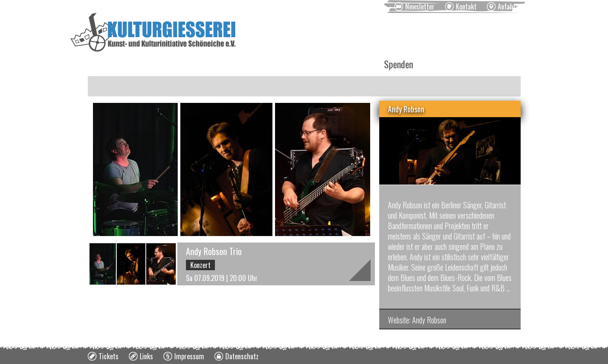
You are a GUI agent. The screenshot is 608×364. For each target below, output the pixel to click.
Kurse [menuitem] (229, 64)
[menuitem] (414, 6)
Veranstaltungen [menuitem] (166, 64)
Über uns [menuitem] (344, 64)
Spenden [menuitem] (398, 64)
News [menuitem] (103, 64)
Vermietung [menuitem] (284, 64)
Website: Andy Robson (417, 320)
